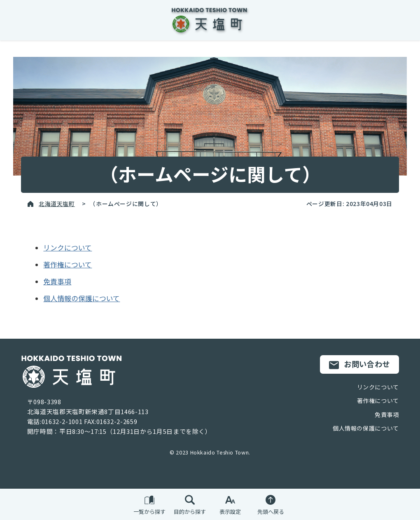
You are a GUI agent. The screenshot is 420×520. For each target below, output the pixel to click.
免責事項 (57, 281)
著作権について (68, 265)
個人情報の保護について (82, 298)
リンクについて (68, 248)
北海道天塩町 (57, 204)
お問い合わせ (359, 364)
